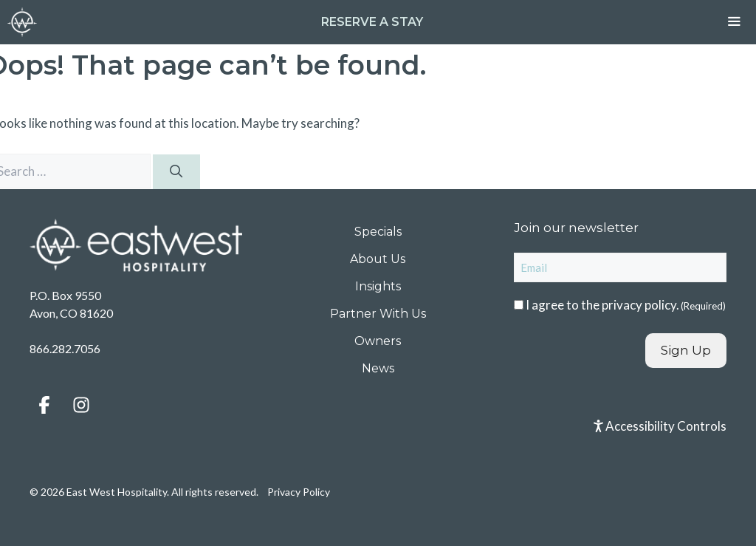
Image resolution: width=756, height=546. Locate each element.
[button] (44, 405)
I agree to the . (626, 305)
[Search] (176, 172)
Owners (378, 341)
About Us (378, 259)
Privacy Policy (299, 492)
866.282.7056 (65, 348)
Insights (378, 286)
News (378, 368)
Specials (378, 232)
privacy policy (639, 305)
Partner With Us (378, 314)
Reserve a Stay (372, 22)
